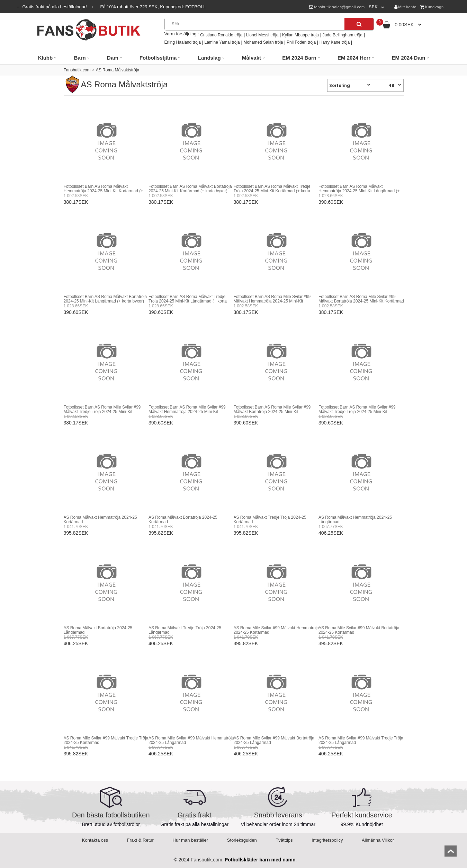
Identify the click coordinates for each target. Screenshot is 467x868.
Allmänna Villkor (378, 840)
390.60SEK (331, 202)
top (451, 853)
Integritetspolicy (327, 840)
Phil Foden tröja (301, 42)
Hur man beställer (191, 840)
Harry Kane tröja (335, 42)
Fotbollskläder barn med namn (260, 860)
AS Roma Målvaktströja (118, 70)
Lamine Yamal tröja (222, 42)
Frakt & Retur (140, 840)
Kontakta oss (95, 840)
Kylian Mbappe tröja (300, 35)
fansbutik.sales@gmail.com (337, 7)
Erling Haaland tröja (183, 42)
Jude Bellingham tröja (343, 35)
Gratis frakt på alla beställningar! (55, 7)
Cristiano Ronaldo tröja (221, 35)
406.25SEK (331, 533)
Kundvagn (432, 7)
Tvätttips (284, 840)
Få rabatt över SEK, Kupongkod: (153, 7)
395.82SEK (76, 533)
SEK (373, 7)
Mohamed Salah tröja (263, 42)
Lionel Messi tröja (262, 35)
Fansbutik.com (77, 70)
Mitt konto (405, 7)
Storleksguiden (242, 840)
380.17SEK (76, 202)
